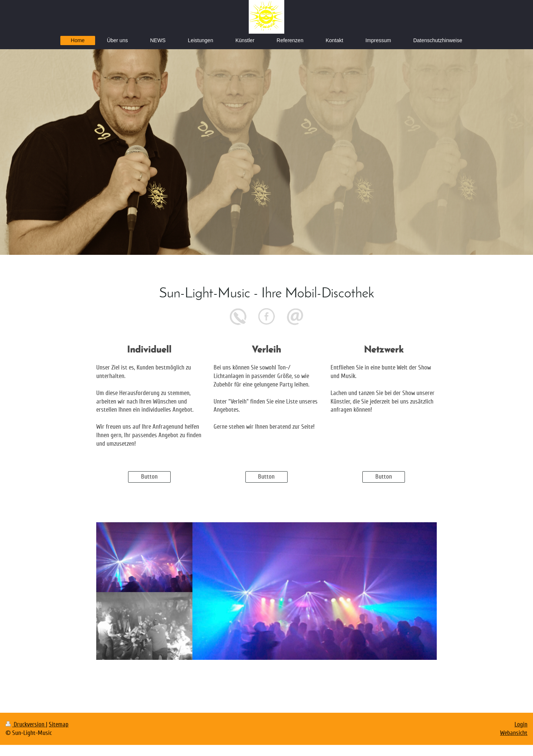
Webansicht (514, 733)
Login (521, 724)
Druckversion (26, 724)
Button (149, 477)
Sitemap (59, 724)
